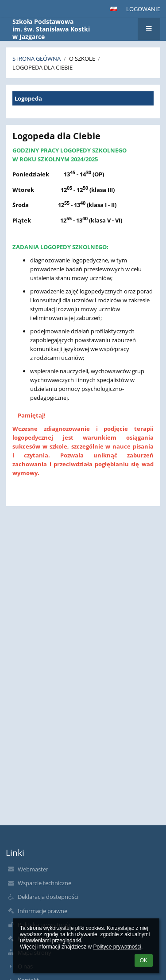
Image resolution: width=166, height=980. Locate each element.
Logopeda (28, 98)
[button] (113, 9)
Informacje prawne (42, 911)
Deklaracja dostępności (48, 897)
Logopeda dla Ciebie (42, 67)
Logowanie (143, 9)
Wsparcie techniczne (44, 883)
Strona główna (37, 59)
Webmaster (33, 869)
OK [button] (144, 960)
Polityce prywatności (117, 947)
